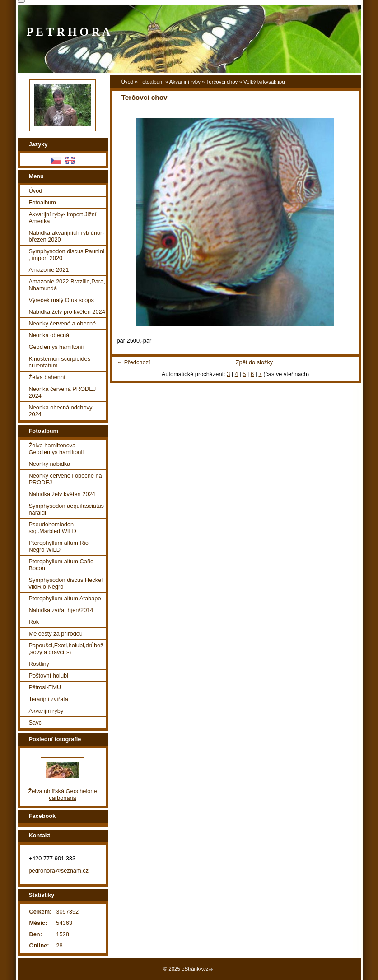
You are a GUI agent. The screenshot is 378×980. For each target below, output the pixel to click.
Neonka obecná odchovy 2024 (61, 411)
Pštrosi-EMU (45, 687)
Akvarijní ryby (185, 82)
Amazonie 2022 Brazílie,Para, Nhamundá (67, 285)
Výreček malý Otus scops (61, 300)
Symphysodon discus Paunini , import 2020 (67, 255)
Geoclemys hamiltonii (56, 347)
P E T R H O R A (69, 32)
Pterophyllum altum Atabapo (65, 598)
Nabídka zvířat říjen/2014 (61, 610)
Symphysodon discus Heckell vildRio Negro (66, 583)
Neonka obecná (49, 335)
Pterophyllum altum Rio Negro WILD (59, 546)
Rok (34, 622)
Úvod (128, 82)
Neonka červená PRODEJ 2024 (63, 392)
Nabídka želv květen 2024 (62, 494)
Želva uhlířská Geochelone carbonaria (62, 794)
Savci (36, 722)
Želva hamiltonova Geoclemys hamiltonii (56, 449)
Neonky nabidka (50, 464)
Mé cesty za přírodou (56, 634)
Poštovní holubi (49, 676)
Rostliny (39, 664)
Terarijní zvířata (49, 699)
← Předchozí (134, 362)
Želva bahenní (47, 377)
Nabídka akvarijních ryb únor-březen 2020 (67, 236)
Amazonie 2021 (49, 270)
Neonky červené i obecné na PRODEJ (65, 479)
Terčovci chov (222, 82)
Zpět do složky (254, 362)
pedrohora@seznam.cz (59, 871)
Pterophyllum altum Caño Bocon (61, 565)
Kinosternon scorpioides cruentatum (60, 362)
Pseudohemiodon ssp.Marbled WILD (53, 528)
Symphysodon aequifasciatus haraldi (66, 509)
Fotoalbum (151, 82)
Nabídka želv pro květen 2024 (67, 312)
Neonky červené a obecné (63, 323)
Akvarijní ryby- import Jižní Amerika (63, 218)
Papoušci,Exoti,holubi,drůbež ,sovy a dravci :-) (66, 649)
